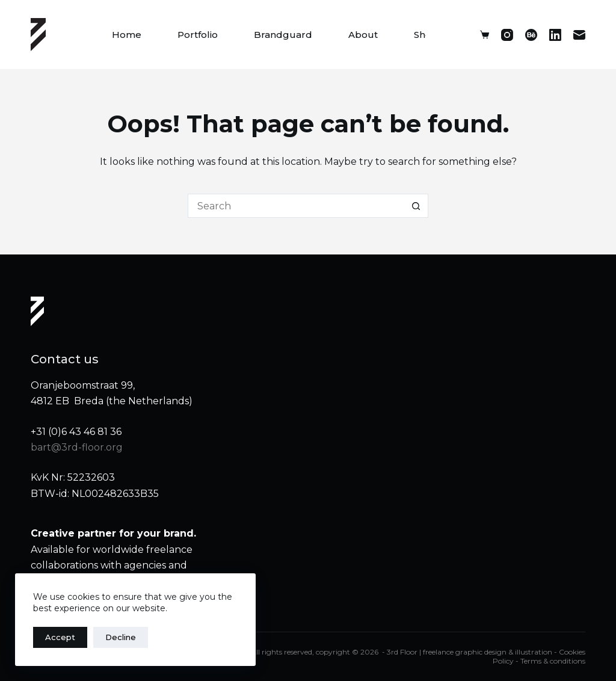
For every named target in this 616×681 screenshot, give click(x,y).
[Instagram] (507, 35)
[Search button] (416, 206)
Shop (426, 35)
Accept (60, 637)
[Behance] (531, 35)
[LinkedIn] (555, 35)
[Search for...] (296, 206)
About (363, 35)
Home (127, 35)
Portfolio (198, 35)
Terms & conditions (553, 661)
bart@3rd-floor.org (77, 447)
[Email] (579, 35)
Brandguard (283, 35)
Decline (121, 637)
